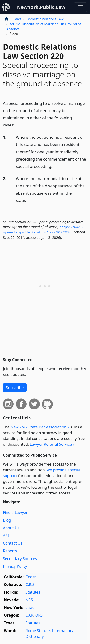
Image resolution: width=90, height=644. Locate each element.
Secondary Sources (20, 559)
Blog (7, 520)
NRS (29, 600)
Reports (10, 551)
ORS (39, 615)
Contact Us (13, 543)
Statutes (33, 592)
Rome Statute (38, 631)
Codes (31, 577)
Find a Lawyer (15, 512)
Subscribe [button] (15, 388)
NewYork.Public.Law (41, 7)
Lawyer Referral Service (51, 444)
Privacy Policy (15, 566)
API (6, 536)
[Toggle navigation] (80, 7)
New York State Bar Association (39, 427)
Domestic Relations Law (45, 19)
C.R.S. (30, 584)
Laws (17, 19)
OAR (29, 615)
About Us (11, 528)
